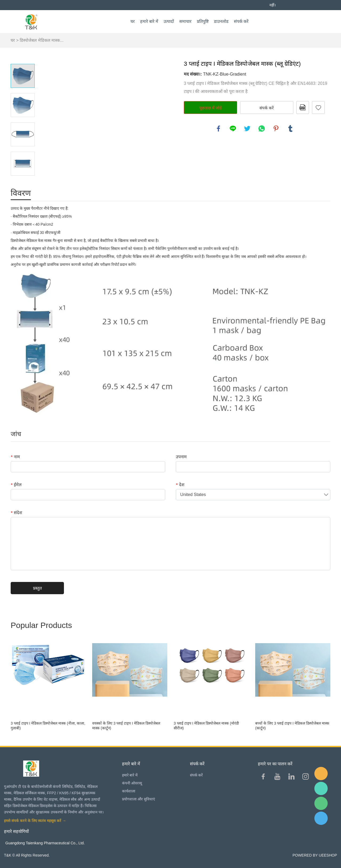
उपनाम (181, 457)
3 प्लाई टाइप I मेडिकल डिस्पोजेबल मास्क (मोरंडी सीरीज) (206, 726)
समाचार (185, 21)
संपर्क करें (241, 21)
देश (180, 485)
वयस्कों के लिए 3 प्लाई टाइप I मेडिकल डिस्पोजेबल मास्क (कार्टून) (126, 726)
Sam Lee (321, 788)
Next (23, 183)
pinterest (276, 129)
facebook (218, 129)
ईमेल (16, 485)
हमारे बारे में (149, 21)
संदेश (16, 512)
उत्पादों (169, 21)
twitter (247, 129)
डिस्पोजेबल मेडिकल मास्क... (42, 40)
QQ (321, 818)
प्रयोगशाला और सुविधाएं (139, 799)
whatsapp (262, 129)
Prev (23, 56)
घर (133, 21)
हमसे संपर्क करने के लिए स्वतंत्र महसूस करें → (35, 821)
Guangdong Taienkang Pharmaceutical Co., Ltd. (45, 843)
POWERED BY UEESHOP (315, 855)
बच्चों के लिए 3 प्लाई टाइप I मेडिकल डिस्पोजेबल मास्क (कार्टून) (292, 726)
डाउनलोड (221, 21)
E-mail (321, 774)
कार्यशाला (129, 791)
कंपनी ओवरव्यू (132, 783)
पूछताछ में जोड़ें (210, 108)
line (233, 129)
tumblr (290, 129)
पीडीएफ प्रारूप (303, 108)
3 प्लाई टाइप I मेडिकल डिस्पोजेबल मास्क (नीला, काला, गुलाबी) (48, 726)
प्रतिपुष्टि (203, 21)
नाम (15, 457)
